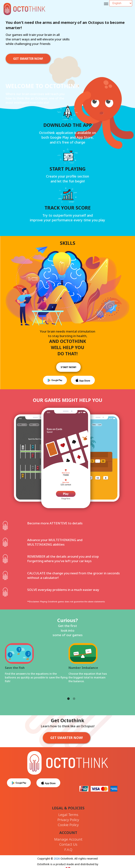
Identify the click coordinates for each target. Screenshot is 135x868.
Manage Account (68, 839)
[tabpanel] (68, 674)
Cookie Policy (68, 825)
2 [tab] (74, 694)
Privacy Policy (68, 820)
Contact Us (68, 844)
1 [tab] (69, 694)
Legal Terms (68, 815)
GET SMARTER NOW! (28, 59)
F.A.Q (68, 850)
